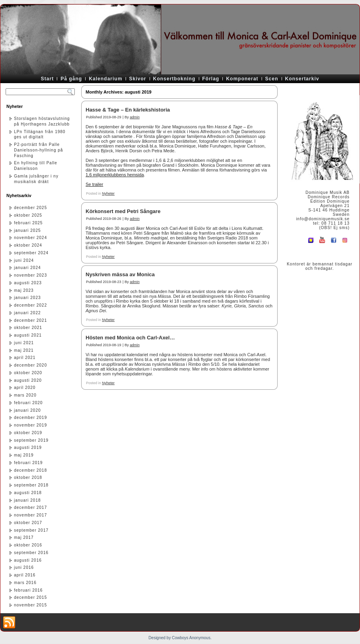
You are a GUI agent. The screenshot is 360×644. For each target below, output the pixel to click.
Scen (272, 79)
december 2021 (31, 320)
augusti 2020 (28, 380)
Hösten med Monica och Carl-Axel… (130, 338)
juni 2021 (24, 343)
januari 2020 (27, 410)
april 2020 (25, 388)
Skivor (138, 79)
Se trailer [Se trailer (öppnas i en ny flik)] (94, 184)
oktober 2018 (28, 478)
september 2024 (31, 253)
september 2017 (31, 530)
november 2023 (31, 275)
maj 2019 (24, 455)
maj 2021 (24, 350)
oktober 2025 (28, 215)
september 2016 (31, 553)
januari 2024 (27, 268)
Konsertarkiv (302, 79)
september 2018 (31, 485)
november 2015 (31, 605)
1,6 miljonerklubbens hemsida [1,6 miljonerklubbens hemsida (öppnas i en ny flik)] (115, 175)
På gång (71, 79)
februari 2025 (28, 223)
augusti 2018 (28, 493)
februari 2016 (28, 590)
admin (135, 117)
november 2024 (31, 238)
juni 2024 (24, 260)
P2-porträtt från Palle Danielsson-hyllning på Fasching (39, 150)
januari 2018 (27, 500)
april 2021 (25, 358)
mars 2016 (25, 583)
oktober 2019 (28, 433)
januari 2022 (27, 313)
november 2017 (31, 515)
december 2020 (31, 365)
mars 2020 (25, 395)
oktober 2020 (28, 373)
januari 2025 (27, 230)
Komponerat (242, 79)
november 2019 (31, 425)
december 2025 (31, 208)
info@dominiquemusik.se (323, 219)
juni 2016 (24, 567)
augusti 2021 (28, 335)
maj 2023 (24, 290)
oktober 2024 (28, 245)
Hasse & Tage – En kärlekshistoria (128, 110)
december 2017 (31, 507)
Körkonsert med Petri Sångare (123, 211)
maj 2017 (24, 537)
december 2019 (31, 418)
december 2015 (31, 597)
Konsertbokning (174, 79)
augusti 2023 (28, 283)
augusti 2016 (28, 560)
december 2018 (31, 470)
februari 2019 (28, 463)
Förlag (211, 79)
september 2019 (31, 440)
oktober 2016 (28, 545)
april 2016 (25, 575)
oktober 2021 (28, 328)
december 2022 (31, 305)
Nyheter (108, 193)
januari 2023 (27, 298)
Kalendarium (106, 79)
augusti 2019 (28, 448)
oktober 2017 (28, 523)
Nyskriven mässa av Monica (120, 274)
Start (47, 79)
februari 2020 (28, 403)
